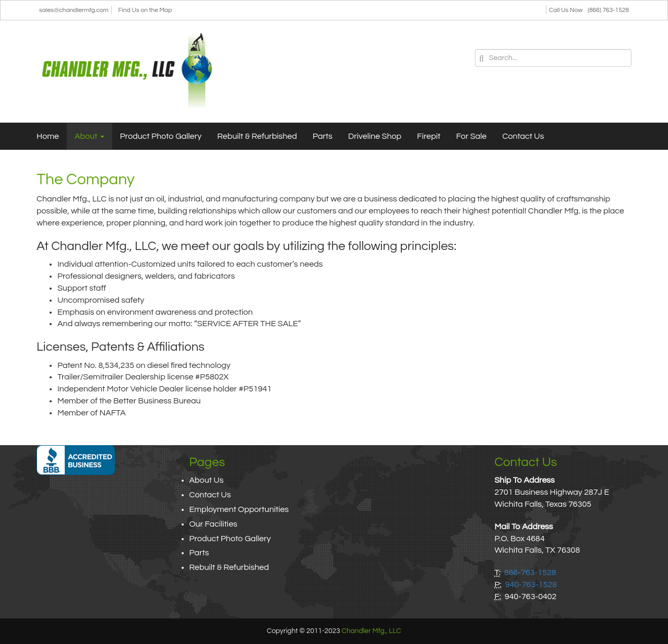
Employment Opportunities (239, 509)
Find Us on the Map (145, 10)
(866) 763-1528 (608, 10)
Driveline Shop (375, 136)
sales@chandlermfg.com (74, 10)
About (90, 136)
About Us (207, 480)
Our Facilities (213, 524)
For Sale (472, 136)
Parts (323, 136)
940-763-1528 (531, 585)
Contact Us (523, 136)
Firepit (429, 136)
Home (48, 136)
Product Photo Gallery (161, 136)
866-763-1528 (530, 573)
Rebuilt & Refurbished (257, 136)
